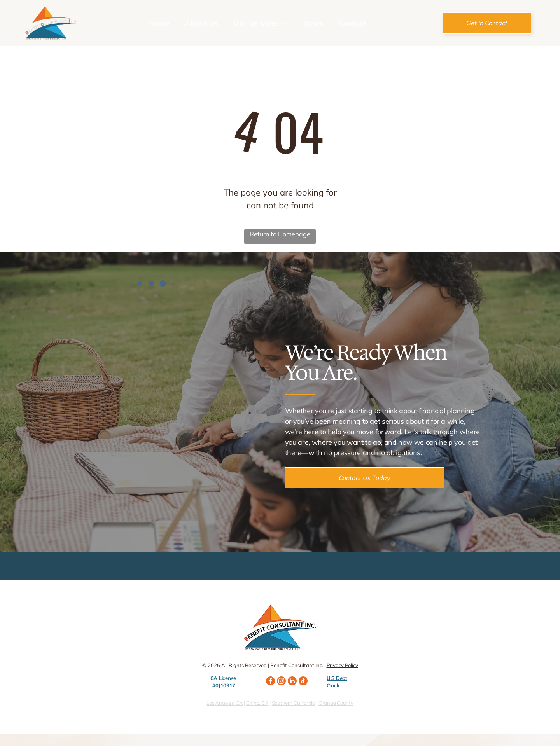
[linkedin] (292, 682)
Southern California (294, 703)
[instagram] (281, 682)
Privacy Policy (342, 665)
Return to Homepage (280, 234)
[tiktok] (303, 682)
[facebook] (270, 682)
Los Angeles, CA (225, 703)
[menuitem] (159, 23)
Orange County (336, 703)
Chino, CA (257, 703)
